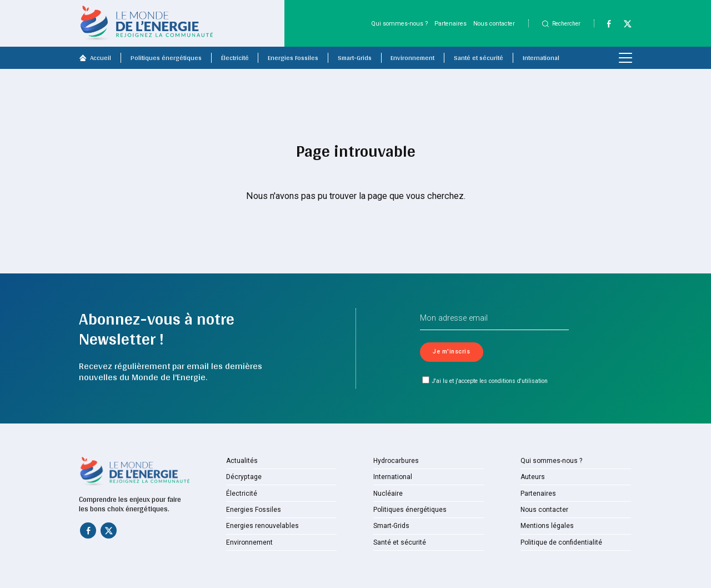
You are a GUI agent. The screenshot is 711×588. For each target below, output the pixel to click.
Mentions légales (545, 526)
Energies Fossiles (293, 58)
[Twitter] (624, 26)
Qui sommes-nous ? (399, 24)
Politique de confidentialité (558, 542)
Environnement (412, 58)
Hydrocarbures (394, 461)
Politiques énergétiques (166, 58)
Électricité (235, 58)
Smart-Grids (355, 58)
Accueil (95, 58)
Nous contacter (494, 24)
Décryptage (242, 477)
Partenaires (450, 24)
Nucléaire (387, 494)
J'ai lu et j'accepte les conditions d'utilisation (485, 380)
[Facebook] (605, 26)
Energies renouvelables (259, 526)
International (541, 58)
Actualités (240, 461)
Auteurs (532, 477)
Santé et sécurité (479, 58)
